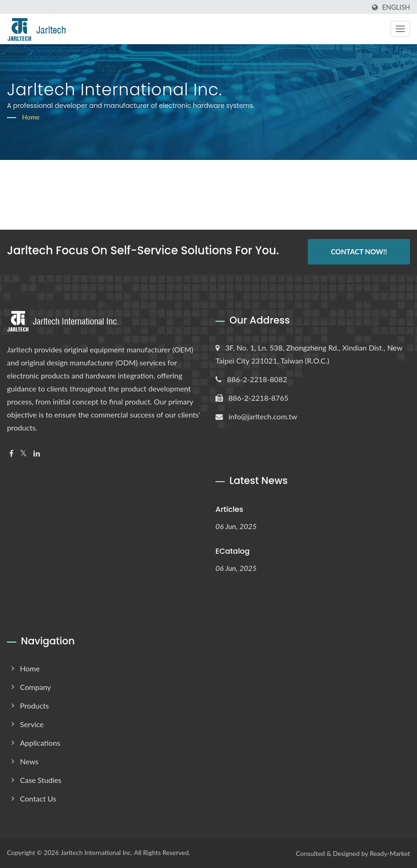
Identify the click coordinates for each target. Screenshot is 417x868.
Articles (229, 509)
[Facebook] (11, 454)
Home (31, 117)
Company (36, 687)
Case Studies (41, 780)
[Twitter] (23, 454)
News (29, 761)
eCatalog (233, 551)
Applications (40, 743)
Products (34, 706)
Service (32, 724)
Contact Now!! (359, 252)
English (396, 7)
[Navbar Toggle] (400, 29)
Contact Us (38, 798)
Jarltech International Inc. (96, 852)
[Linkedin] (37, 454)
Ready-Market (390, 853)
